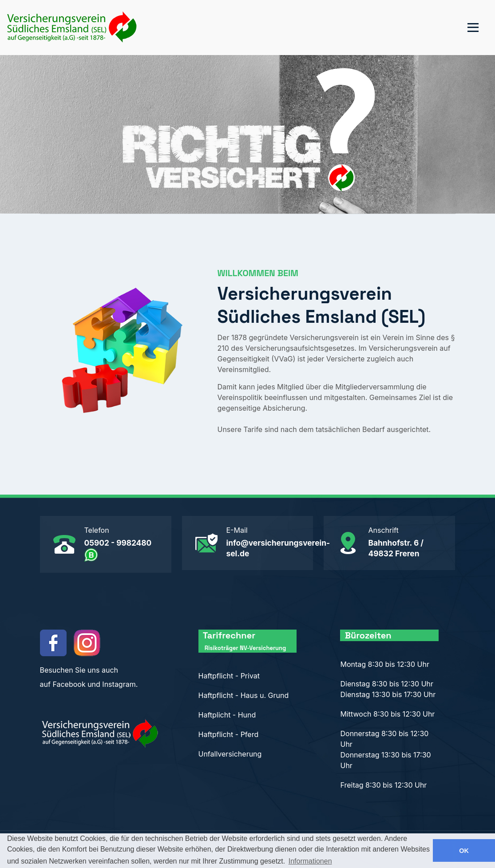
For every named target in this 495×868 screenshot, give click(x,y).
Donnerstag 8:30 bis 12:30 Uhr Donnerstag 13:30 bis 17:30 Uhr (385, 749)
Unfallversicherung (230, 754)
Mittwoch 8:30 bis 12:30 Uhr (387, 714)
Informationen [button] (310, 861)
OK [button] (464, 851)
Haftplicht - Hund (227, 715)
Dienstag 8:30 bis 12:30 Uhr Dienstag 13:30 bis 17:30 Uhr (388, 689)
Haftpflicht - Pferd (229, 734)
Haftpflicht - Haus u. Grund (244, 695)
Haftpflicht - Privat (229, 676)
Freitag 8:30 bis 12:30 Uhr (383, 785)
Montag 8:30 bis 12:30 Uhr (384, 664)
